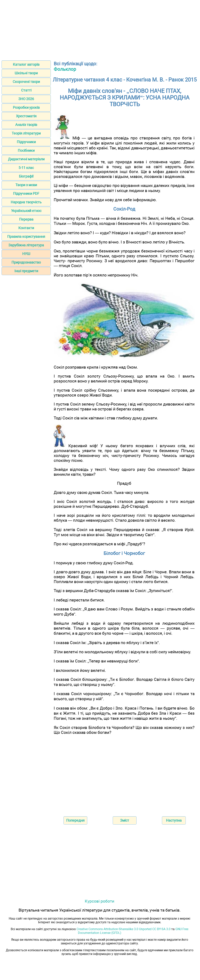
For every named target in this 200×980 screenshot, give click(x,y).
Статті (26, 90)
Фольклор (65, 69)
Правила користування (26, 236)
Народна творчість (26, 202)
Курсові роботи (100, 901)
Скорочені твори (26, 82)
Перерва (26, 219)
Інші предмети (26, 271)
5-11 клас (26, 168)
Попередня (75, 820)
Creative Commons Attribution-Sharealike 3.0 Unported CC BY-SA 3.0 (124, 929)
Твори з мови (26, 185)
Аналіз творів (26, 125)
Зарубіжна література (26, 245)
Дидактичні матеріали (26, 159)
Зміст (125, 820)
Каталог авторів (26, 64)
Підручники (26, 142)
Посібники (26, 150)
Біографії (26, 176)
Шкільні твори (26, 73)
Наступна (174, 820)
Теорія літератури (26, 133)
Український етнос (26, 211)
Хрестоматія (26, 116)
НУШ (26, 254)
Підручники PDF (26, 193)
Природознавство (26, 262)
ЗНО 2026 (26, 99)
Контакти (26, 228)
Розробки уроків (26, 107)
